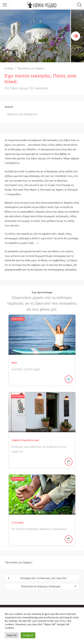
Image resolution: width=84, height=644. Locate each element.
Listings (9, 68)
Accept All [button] (28, 635)
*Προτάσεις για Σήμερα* (31, 68)
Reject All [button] (12, 635)
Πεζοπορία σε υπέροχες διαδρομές (41, 586)
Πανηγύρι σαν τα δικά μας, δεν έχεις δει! (43, 578)
